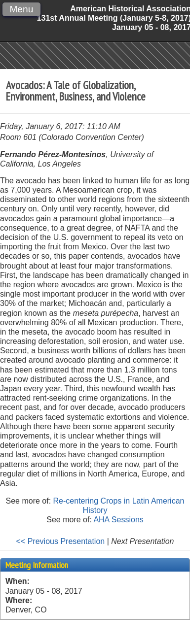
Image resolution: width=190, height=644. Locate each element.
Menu (21, 9)
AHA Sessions (118, 520)
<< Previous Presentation (61, 541)
